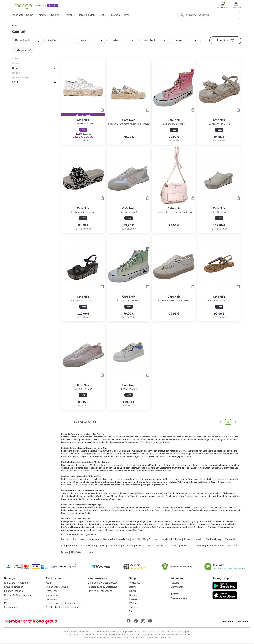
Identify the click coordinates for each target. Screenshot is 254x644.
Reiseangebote (179, 599)
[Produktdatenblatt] (83, 102)
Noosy (188, 540)
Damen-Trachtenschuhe (116, 540)
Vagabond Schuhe (171, 540)
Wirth (101, 546)
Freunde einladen (14, 588)
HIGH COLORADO (167, 546)
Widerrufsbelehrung (57, 588)
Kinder (133, 592)
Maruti (200, 546)
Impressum (52, 600)
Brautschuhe (88, 546)
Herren (133, 600)
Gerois (140, 546)
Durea (150, 546)
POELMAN (187, 546)
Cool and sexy (214, 540)
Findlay (65, 540)
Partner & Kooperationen (18, 596)
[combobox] (209, 16)
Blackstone (93, 540)
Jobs (7, 600)
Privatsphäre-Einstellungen (61, 604)
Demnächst (177, 588)
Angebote (134, 583)
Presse (8, 604)
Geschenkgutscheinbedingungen (64, 608)
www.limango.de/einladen (178, 635)
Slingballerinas (69, 546)
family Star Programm (16, 583)
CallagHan (231, 540)
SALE (15, 83)
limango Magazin (13, 592)
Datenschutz (53, 592)
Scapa (64, 553)
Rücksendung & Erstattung (102, 588)
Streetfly (128, 546)
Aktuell (175, 583)
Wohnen (134, 604)
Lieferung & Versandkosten (102, 583)
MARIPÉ (232, 546)
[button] (236, 6)
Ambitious (78, 540)
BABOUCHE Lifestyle (83, 553)
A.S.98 (136, 540)
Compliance (52, 596)
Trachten (134, 608)
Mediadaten (11, 608)
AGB (48, 583)
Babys (132, 588)
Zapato (199, 540)
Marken (133, 612)
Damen (16, 69)
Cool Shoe (114, 546)
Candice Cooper (216, 546)
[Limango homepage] (22, 6)
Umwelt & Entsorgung (100, 592)
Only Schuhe (150, 540)
